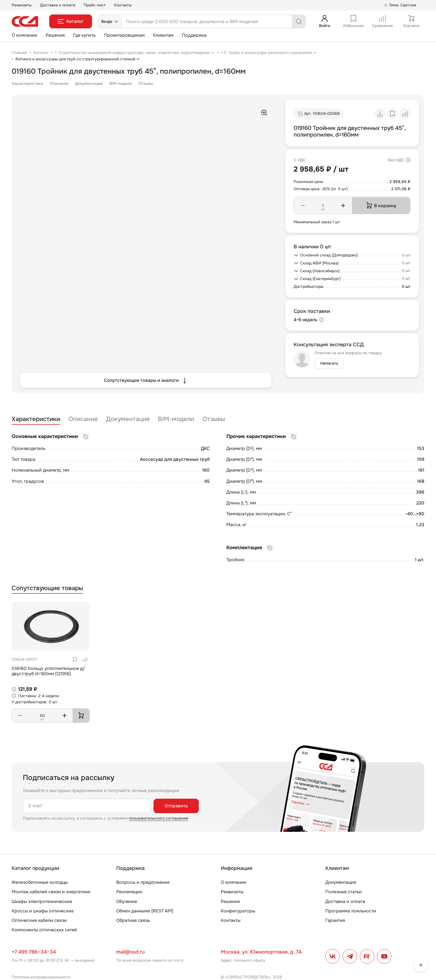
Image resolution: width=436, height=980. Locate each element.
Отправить (176, 806)
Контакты (123, 5)
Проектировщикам (124, 35)
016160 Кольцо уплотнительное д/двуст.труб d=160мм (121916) (48, 671)
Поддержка (194, 35)
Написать (329, 363)
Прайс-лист (95, 5)
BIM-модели (121, 83)
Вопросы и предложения (143, 882)
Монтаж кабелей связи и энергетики (51, 892)
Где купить (84, 35)
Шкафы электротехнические (42, 901)
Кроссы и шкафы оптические (43, 911)
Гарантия (335, 920)
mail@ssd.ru (130, 952)
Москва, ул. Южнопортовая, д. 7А (261, 952)
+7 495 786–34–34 (34, 952)
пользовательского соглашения (158, 818)
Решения (55, 35)
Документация (89, 83)
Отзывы (146, 83)
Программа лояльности (351, 911)
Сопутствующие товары (47, 588)
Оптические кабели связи (39, 920)
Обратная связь (133, 920)
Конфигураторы (238, 911)
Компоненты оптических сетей (44, 930)
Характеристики (27, 83)
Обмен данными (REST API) (145, 911)
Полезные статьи (344, 892)
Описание (59, 83)
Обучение (127, 901)
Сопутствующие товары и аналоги (146, 380)
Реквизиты (22, 5)
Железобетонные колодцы (40, 882)
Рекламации (129, 892)
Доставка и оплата (58, 5)
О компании (24, 35)
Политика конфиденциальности (41, 977)
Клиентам (163, 35)
